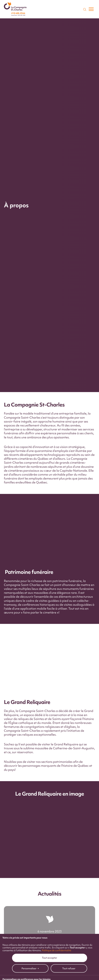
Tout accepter (49, 644)
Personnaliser (30, 654)
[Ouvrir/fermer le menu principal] (91, 9)
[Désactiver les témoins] (93, 725)
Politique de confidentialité (57, 636)
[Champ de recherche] (84, 9)
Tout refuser (69, 654)
